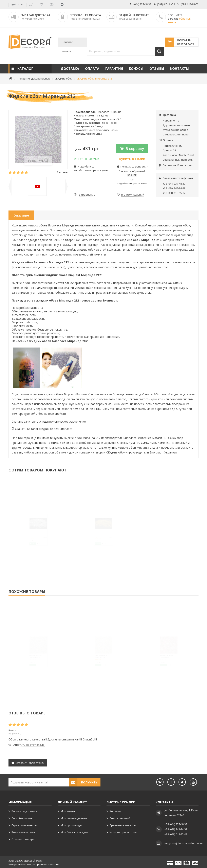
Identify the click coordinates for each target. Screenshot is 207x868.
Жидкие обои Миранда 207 (30, 664)
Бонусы (136, 69)
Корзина (115, 810)
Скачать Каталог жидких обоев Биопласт (42, 429)
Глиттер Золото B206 (91, 543)
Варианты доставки (24, 810)
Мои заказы (68, 810)
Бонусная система (23, 831)
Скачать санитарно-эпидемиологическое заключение (49, 421)
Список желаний (120, 817)
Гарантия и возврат (24, 824)
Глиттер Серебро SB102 (27, 543)
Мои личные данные (74, 817)
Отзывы (157, 69)
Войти (15, 4)
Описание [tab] (21, 215)
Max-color (48, 409)
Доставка (70, 69)
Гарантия (114, 69)
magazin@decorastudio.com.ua (184, 842)
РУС (31, 4)
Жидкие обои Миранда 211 (95, 664)
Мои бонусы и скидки (74, 831)
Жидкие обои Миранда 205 (161, 664)
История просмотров (123, 831)
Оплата (92, 69)
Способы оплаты (22, 817)
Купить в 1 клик (132, 159)
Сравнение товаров (123, 824)
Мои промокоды (71, 824)
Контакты (180, 69)
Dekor (65, 409)
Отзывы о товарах (24, 838)
